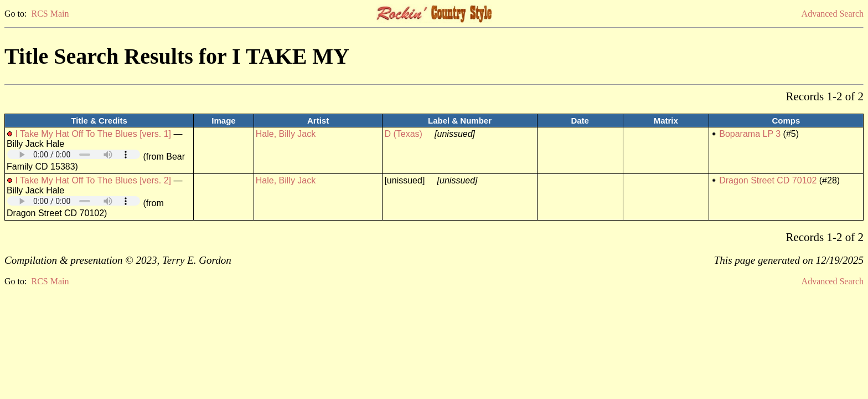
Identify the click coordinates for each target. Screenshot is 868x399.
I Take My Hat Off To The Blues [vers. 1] (93, 134)
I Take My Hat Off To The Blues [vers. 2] (93, 180)
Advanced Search (833, 14)
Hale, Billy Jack (286, 134)
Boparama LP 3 (750, 134)
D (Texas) (403, 134)
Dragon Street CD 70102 (768, 180)
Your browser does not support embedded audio (74, 154)
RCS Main (50, 14)
